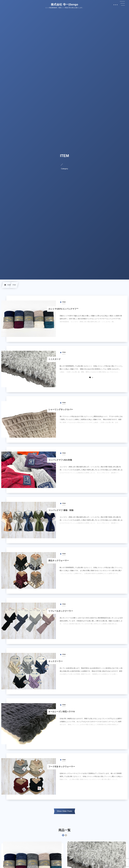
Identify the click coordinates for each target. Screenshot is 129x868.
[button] (122, 3)
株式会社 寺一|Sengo (64, 5)
